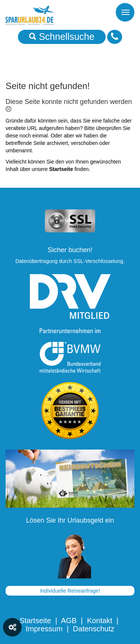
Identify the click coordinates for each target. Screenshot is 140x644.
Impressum (44, 629)
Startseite (35, 621)
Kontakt (100, 621)
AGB (69, 621)
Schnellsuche (62, 37)
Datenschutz (94, 629)
